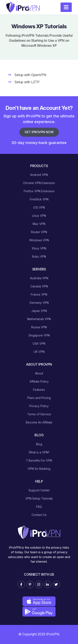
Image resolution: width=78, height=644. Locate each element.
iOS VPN (39, 207)
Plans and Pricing (39, 398)
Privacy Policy (39, 406)
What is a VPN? (39, 452)
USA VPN (39, 343)
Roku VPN (39, 256)
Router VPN (39, 232)
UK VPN (39, 352)
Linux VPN (39, 216)
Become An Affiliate (39, 422)
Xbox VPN (39, 248)
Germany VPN (39, 303)
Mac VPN (39, 224)
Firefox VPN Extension (39, 191)
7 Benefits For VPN (39, 460)
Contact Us (39, 515)
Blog (39, 444)
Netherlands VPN (39, 319)
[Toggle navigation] (66, 7)
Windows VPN (39, 240)
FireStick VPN (39, 199)
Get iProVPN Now (39, 132)
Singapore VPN (39, 335)
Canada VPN (39, 286)
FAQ (39, 507)
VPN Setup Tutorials (39, 498)
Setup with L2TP (27, 82)
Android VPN (39, 175)
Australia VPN (39, 278)
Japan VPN (39, 311)
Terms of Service (39, 414)
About (39, 373)
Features (39, 390)
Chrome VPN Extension (39, 183)
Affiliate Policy (39, 381)
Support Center (39, 490)
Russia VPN (39, 327)
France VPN (39, 294)
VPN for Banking (39, 469)
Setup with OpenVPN (30, 75)
